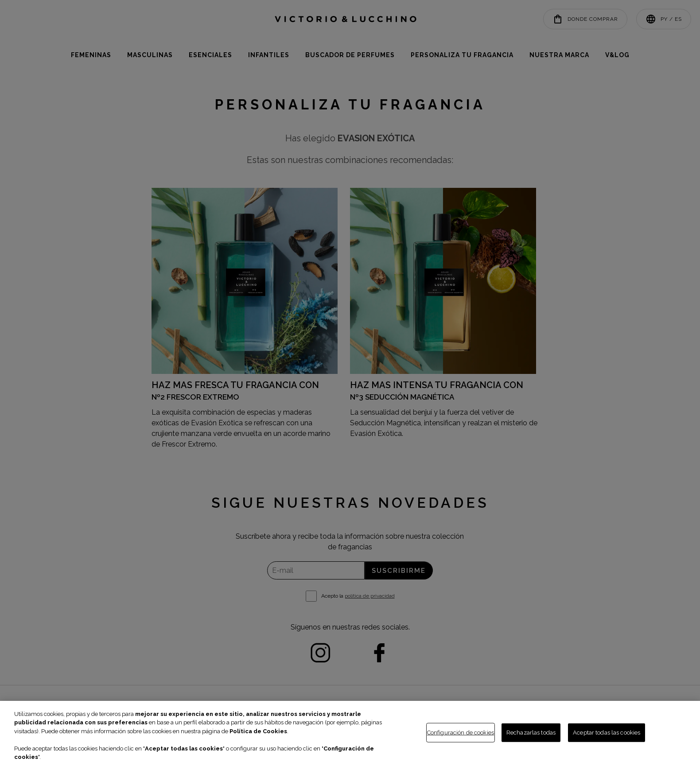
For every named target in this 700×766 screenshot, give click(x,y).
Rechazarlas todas (531, 733)
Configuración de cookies (461, 733)
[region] (350, 733)
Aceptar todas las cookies (607, 733)
